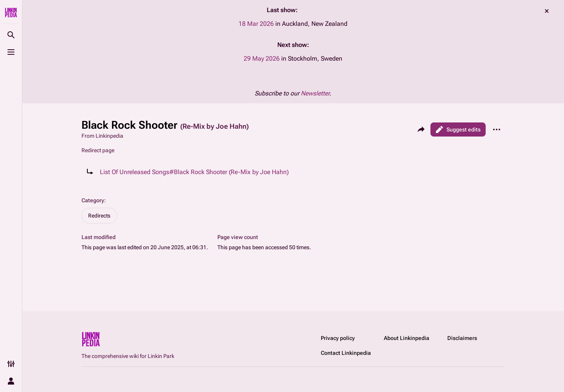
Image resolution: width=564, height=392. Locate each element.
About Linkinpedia (407, 338)
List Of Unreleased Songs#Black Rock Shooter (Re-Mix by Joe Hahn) (194, 172)
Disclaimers (462, 338)
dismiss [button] (547, 11)
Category (93, 200)
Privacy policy (338, 338)
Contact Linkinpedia (346, 353)
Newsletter (315, 93)
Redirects (99, 216)
